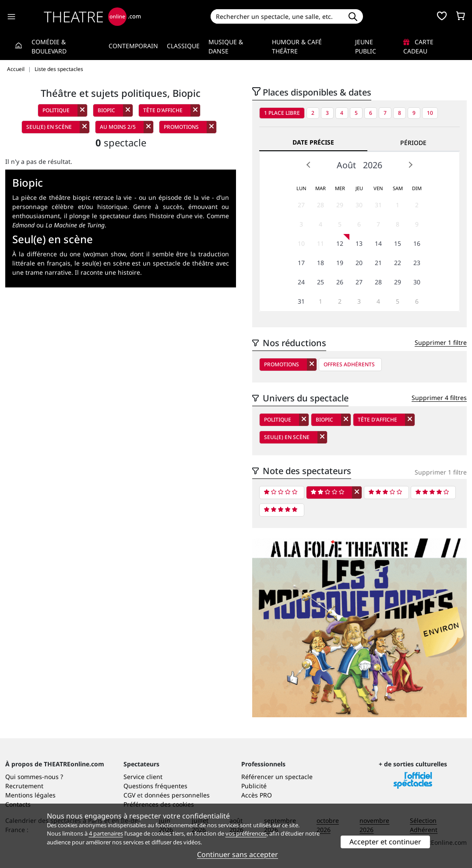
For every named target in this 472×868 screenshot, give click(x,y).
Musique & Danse (226, 46)
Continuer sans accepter (238, 854)
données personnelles (177, 795)
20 (359, 263)
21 (378, 263)
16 (417, 243)
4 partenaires (106, 833)
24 (301, 282)
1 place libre (282, 113)
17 (301, 263)
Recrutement (24, 786)
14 (378, 243)
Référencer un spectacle (277, 777)
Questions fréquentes (155, 786)
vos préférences (246, 833)
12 (340, 243)
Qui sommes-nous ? (34, 777)
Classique (183, 46)
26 (340, 282)
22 (398, 263)
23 (417, 263)
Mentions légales (30, 795)
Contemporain (133, 46)
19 (340, 263)
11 (321, 243)
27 (301, 205)
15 (398, 243)
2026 (373, 165)
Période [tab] (413, 143)
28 (321, 205)
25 (321, 282)
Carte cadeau (418, 46)
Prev (309, 165)
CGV (129, 795)
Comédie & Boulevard (49, 46)
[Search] (277, 16)
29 (340, 205)
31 (378, 205)
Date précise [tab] (313, 142)
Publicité (254, 786)
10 (430, 113)
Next (410, 165)
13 (359, 243)
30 (359, 205)
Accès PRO (257, 795)
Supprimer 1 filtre (441, 342)
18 (321, 263)
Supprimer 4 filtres (439, 398)
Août (346, 165)
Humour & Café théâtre (297, 46)
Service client (143, 777)
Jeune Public (366, 46)
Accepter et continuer (385, 842)
